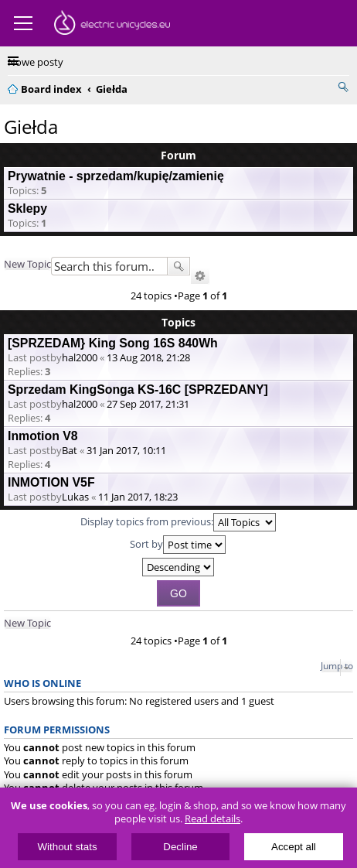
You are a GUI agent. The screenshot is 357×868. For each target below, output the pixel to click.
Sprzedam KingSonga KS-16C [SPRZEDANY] (138, 390)
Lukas (75, 497)
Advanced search (200, 276)
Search (178, 266)
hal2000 (80, 357)
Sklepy (27, 208)
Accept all (294, 847)
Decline (180, 847)
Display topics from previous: (178, 522)
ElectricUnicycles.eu (112, 25)
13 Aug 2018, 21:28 (148, 357)
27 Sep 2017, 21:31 (148, 404)
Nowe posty (36, 62)
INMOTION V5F (51, 482)
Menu (23, 23)
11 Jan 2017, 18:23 (138, 497)
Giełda (31, 126)
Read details (212, 819)
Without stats (68, 847)
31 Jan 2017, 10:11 (126, 450)
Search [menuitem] (343, 87)
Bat (70, 450)
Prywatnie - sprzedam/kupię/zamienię (116, 176)
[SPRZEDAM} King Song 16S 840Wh (113, 343)
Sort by (178, 545)
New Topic (27, 264)
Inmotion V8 (43, 436)
